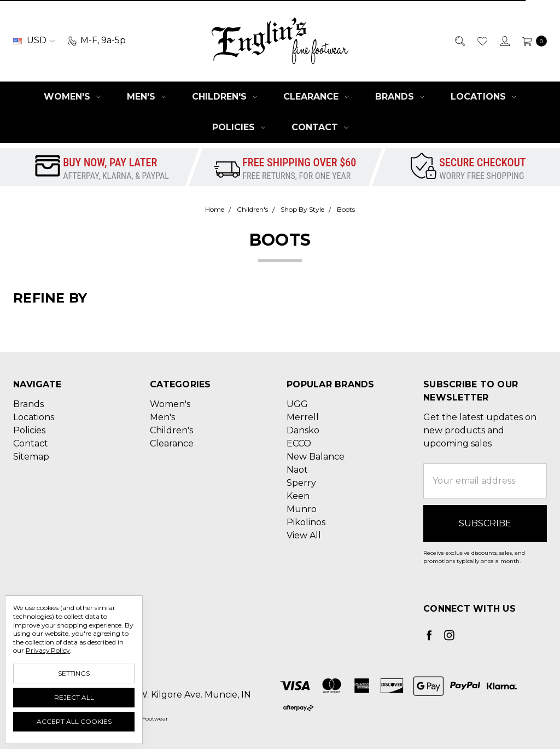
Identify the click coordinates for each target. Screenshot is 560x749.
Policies (239, 127)
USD (34, 40)
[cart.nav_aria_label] (532, 40)
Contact (320, 127)
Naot (297, 470)
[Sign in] (504, 40)
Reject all (74, 697)
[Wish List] (482, 40)
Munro (302, 509)
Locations (483, 97)
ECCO (299, 443)
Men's (146, 97)
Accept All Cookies (74, 721)
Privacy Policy (48, 650)
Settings (74, 673)
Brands (400, 97)
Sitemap (31, 457)
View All (304, 535)
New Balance (316, 457)
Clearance (316, 97)
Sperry (301, 483)
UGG (297, 404)
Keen (298, 496)
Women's (72, 97)
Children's (224, 97)
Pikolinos (306, 522)
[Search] (459, 40)
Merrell (303, 417)
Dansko (303, 430)
